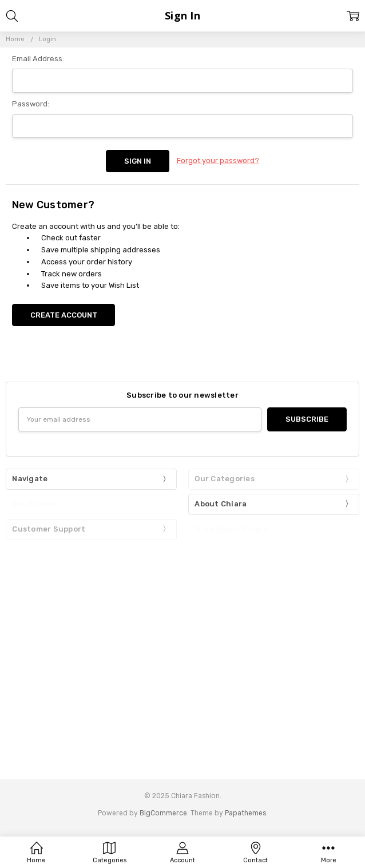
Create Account (64, 315)
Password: (31, 104)
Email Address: (38, 59)
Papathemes (245, 813)
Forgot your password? (218, 160)
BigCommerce (163, 813)
